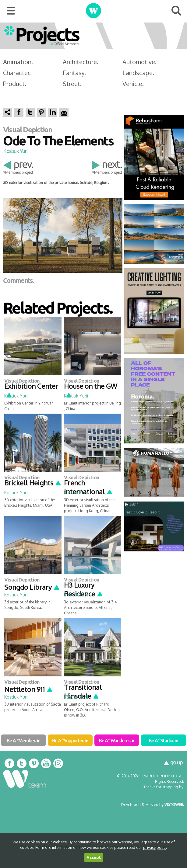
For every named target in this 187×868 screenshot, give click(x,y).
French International (88, 487)
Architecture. (81, 62)
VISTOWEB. (174, 804)
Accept (94, 858)
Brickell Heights (33, 483)
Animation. (18, 62)
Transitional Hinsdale (83, 691)
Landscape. (138, 73)
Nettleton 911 (29, 689)
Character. (17, 73)
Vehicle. (133, 84)
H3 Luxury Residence (84, 589)
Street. (72, 84)
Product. (15, 84)
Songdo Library (32, 587)
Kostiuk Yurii (16, 151)
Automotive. (139, 62)
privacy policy (155, 847)
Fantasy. (74, 73)
